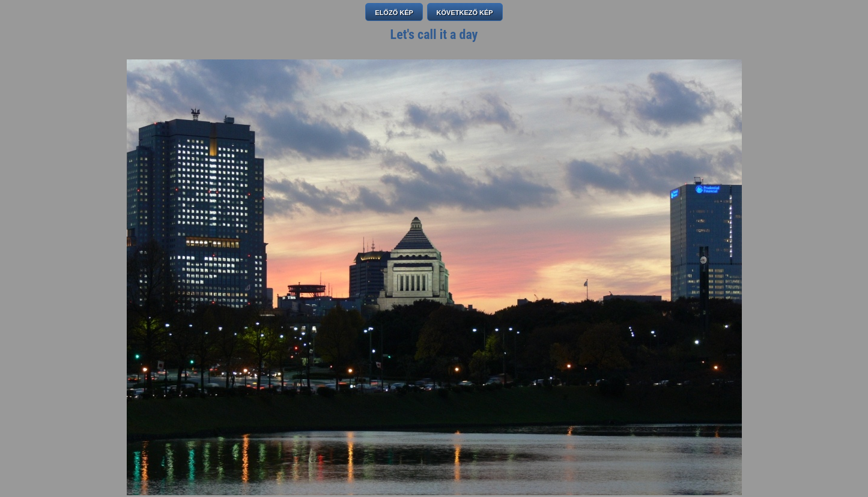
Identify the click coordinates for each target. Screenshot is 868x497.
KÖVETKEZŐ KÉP (465, 13)
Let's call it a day (434, 35)
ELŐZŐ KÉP (394, 13)
